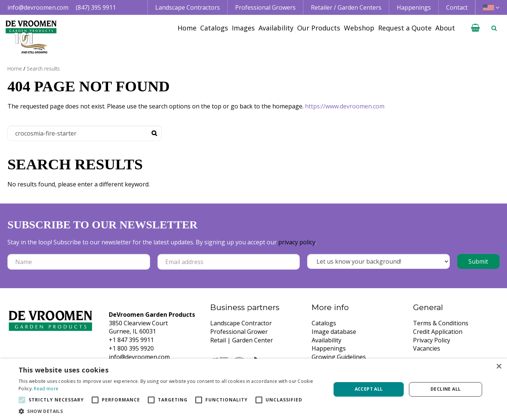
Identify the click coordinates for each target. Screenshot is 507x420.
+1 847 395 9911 (131, 340)
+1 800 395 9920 (131, 348)
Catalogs (324, 323)
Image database (334, 332)
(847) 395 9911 (96, 7)
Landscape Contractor (241, 323)
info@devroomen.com (38, 7)
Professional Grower (239, 332)
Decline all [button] (446, 389)
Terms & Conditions (441, 323)
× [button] (499, 367)
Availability (326, 340)
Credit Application (438, 332)
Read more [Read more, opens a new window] (46, 389)
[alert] (253, 389)
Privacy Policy (432, 340)
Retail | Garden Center (242, 340)
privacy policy (297, 242)
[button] (170, 411)
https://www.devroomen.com (345, 106)
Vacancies (427, 348)
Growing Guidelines (339, 357)
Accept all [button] (369, 389)
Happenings (329, 348)
